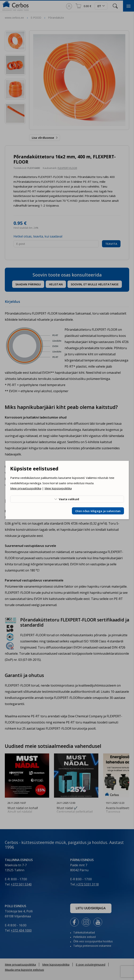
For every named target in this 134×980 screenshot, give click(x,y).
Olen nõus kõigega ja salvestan (98, 511)
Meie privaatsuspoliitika (26, 488)
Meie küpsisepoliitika (58, 488)
